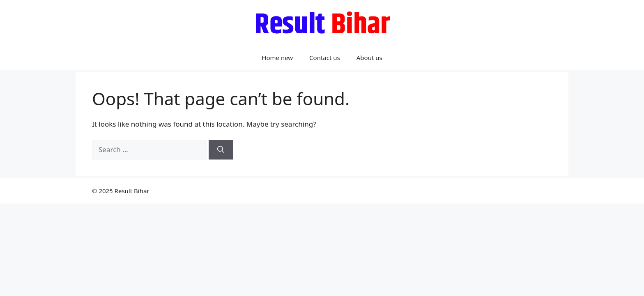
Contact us (325, 58)
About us (369, 58)
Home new (277, 58)
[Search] (221, 150)
